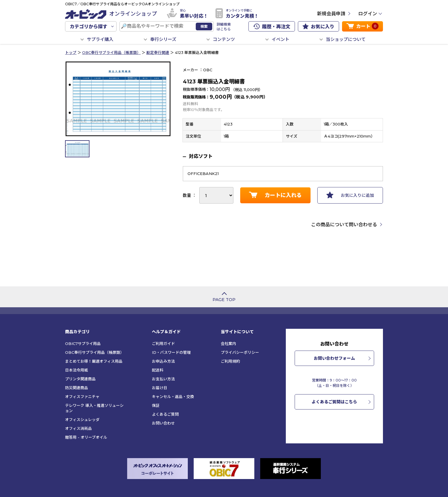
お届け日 (160, 388)
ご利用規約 (230, 361)
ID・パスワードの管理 (171, 352)
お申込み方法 (163, 361)
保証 (156, 405)
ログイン (368, 14)
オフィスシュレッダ (82, 420)
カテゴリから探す (89, 27)
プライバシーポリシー (240, 352)
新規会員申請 (331, 14)
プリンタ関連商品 (80, 379)
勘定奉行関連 (158, 53)
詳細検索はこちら (224, 27)
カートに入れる (275, 195)
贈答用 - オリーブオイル (86, 437)
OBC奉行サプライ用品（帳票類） (111, 53)
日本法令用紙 (77, 370)
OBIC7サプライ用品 (83, 344)
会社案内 (228, 344)
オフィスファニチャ (82, 397)
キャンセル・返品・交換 (173, 397)
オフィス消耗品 (78, 428)
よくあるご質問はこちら (334, 402)
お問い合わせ (163, 423)
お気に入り (318, 27)
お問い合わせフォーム (334, 358)
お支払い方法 (163, 379)
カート (362, 26)
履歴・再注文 (272, 27)
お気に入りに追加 (350, 195)
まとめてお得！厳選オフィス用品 (94, 361)
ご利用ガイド (163, 344)
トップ (71, 53)
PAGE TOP (224, 300)
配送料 (158, 370)
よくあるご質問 (165, 414)
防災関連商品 (77, 388)
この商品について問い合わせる (344, 225)
